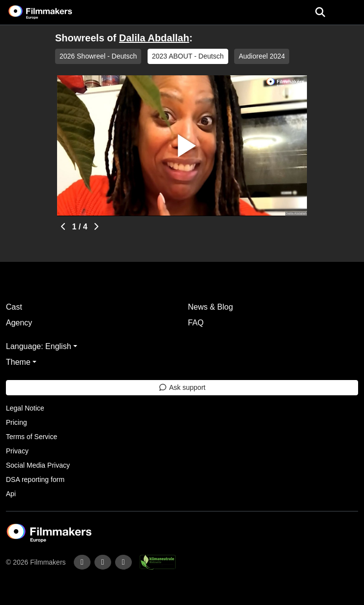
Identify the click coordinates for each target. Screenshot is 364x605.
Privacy (17, 451)
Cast (14, 307)
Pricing (16, 422)
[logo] (52, 12)
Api (11, 494)
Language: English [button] (39, 346)
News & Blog (211, 307)
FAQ (196, 323)
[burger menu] (349, 13)
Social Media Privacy (38, 465)
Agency (19, 323)
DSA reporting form (35, 479)
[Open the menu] (320, 12)
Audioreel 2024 (262, 56)
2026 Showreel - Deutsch (98, 56)
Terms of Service (31, 437)
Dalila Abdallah (154, 38)
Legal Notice (25, 408)
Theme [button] (18, 362)
